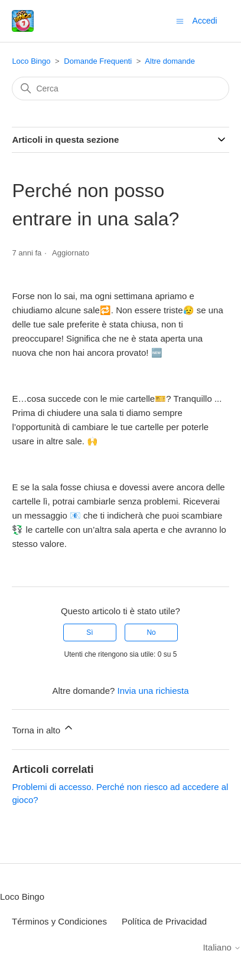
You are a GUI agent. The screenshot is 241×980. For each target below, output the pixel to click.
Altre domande (170, 61)
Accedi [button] (205, 21)
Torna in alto (43, 728)
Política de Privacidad (164, 921)
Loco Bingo (31, 61)
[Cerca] (120, 89)
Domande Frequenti (98, 61)
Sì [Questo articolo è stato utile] (89, 632)
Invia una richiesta (153, 691)
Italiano (222, 947)
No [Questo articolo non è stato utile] (151, 632)
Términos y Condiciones (59, 921)
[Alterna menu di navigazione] (180, 20)
